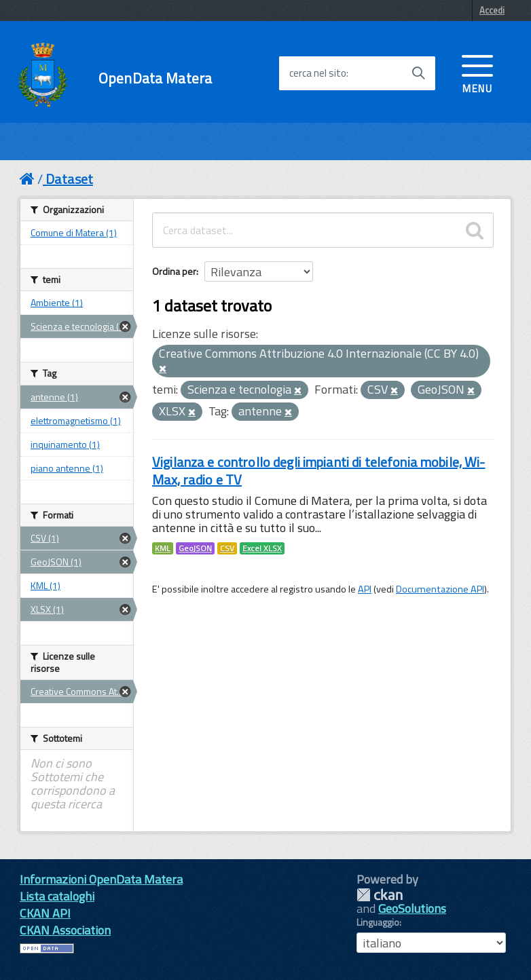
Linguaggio (378, 922)
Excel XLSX (262, 548)
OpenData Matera (155, 78)
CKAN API (45, 913)
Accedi (492, 10)
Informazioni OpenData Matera (101, 879)
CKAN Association (65, 930)
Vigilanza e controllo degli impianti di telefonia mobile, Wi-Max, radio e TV (319, 471)
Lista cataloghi (57, 896)
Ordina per (174, 271)
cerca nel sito (318, 73)
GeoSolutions (412, 908)
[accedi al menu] (477, 73)
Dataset (69, 179)
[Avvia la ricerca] (418, 73)
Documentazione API (440, 589)
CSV (227, 548)
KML (163, 548)
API (365, 589)
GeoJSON (195, 548)
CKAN (380, 895)
